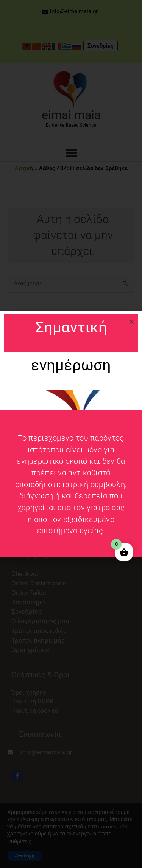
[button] (132, 322)
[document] (71, 434)
